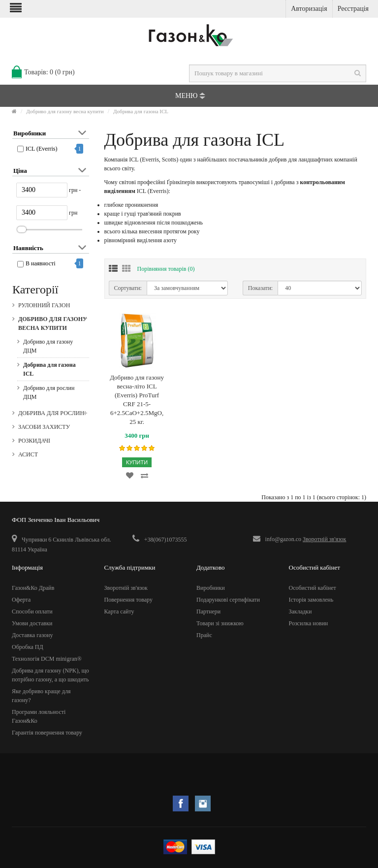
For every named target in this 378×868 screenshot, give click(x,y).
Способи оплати (32, 611)
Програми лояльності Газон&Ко (39, 716)
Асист (28, 454)
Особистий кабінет (313, 588)
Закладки (300, 611)
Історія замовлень (311, 600)
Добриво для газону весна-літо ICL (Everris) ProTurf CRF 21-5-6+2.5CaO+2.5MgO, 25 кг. (137, 400)
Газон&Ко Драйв (33, 588)
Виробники (211, 588)
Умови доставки (32, 623)
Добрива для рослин (51, 413)
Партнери (208, 611)
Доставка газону (32, 635)
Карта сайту (119, 611)
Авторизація (309, 9)
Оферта (21, 600)
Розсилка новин (309, 623)
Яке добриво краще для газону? (41, 696)
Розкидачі (34, 441)
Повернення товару (128, 600)
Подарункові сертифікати (228, 600)
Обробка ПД (28, 647)
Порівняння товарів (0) (166, 269)
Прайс (204, 635)
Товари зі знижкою (220, 623)
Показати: (260, 288)
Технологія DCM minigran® (47, 659)
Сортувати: (128, 288)
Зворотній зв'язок (324, 539)
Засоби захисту (44, 427)
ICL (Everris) (42, 149)
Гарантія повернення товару (47, 733)
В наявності (41, 263)
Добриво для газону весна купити (65, 111)
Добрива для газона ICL (141, 111)
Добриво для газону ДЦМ (48, 346)
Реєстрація (353, 9)
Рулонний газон (44, 305)
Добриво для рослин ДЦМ (49, 392)
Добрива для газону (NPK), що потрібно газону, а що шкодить (50, 675)
